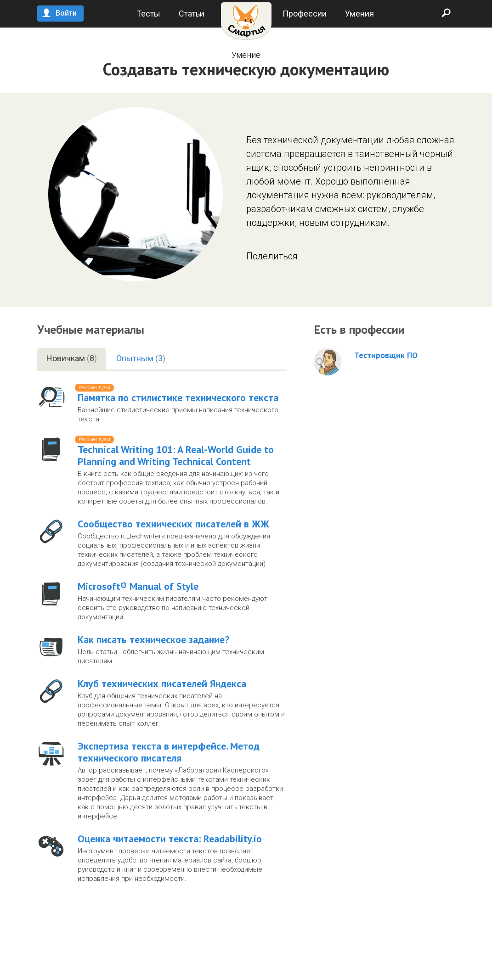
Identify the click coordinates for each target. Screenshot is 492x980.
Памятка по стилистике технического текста (178, 398)
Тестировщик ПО (386, 355)
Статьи (192, 14)
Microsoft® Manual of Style (138, 586)
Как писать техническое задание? (153, 639)
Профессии (305, 14)
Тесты (148, 14)
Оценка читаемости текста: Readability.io (170, 839)
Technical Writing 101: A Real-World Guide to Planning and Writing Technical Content (176, 455)
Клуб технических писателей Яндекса (162, 683)
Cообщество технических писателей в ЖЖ (173, 524)
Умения (359, 14)
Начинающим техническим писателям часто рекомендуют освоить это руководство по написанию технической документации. (172, 608)
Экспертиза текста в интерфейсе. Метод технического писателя (169, 752)
